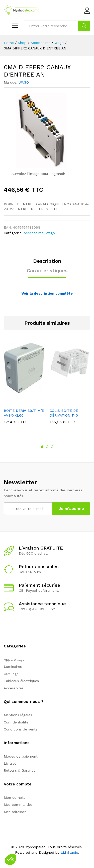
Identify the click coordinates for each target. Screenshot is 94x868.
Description (47, 261)
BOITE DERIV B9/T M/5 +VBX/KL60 (24, 413)
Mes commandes (18, 805)
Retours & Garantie (20, 770)
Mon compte (15, 797)
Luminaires (13, 666)
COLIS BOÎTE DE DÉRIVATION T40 (64, 413)
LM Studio (69, 852)
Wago (50, 233)
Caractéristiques (47, 271)
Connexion (87, 11)
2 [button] (47, 447)
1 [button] (42, 447)
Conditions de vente (21, 729)
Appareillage (14, 659)
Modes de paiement (21, 756)
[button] (11, 859)
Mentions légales (18, 715)
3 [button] (52, 447)
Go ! (84, 26)
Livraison (11, 763)
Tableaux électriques (21, 681)
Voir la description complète (47, 293)
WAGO (24, 82)
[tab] (47, 263)
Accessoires (33, 233)
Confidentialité (16, 722)
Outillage (11, 674)
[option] (24, 387)
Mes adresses (15, 812)
